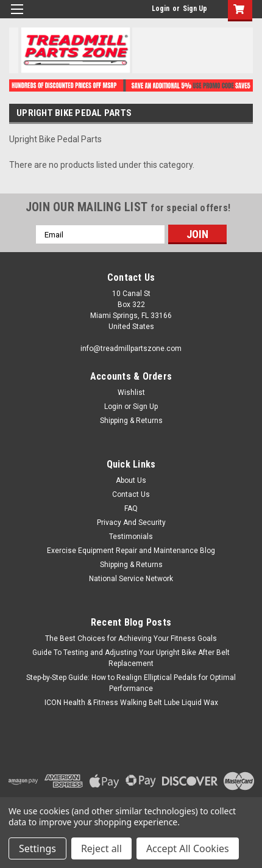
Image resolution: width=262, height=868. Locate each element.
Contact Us (131, 494)
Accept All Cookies (188, 848)
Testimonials (131, 537)
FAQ (131, 508)
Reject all (101, 848)
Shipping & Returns (131, 421)
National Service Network (131, 579)
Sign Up (195, 9)
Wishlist (131, 392)
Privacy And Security (131, 523)
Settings (37, 848)
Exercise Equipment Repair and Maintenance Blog (131, 551)
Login (161, 9)
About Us (131, 480)
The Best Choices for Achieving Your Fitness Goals (131, 638)
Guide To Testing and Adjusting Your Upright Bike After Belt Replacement (131, 658)
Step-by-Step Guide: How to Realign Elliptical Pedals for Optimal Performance (131, 683)
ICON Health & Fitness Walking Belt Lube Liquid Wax (131, 703)
